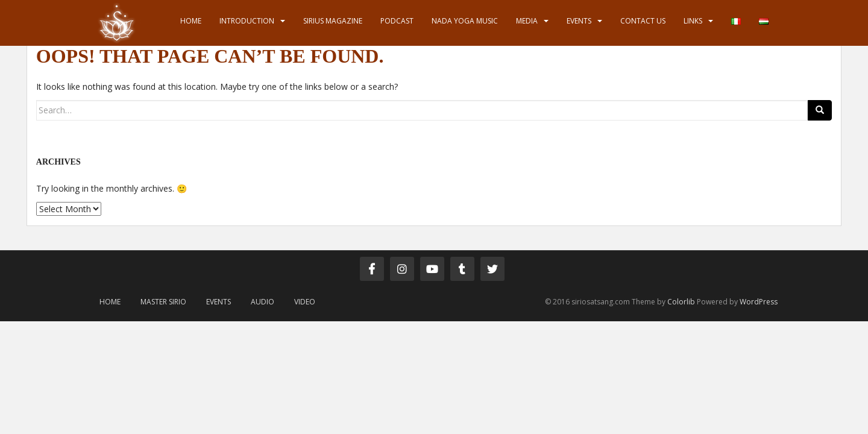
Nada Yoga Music (465, 21)
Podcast (397, 21)
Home (191, 21)
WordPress (759, 302)
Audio (263, 302)
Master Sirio (163, 302)
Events (579, 21)
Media (527, 21)
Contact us (643, 21)
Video (305, 302)
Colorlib (681, 302)
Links (693, 21)
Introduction (247, 21)
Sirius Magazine (333, 21)
